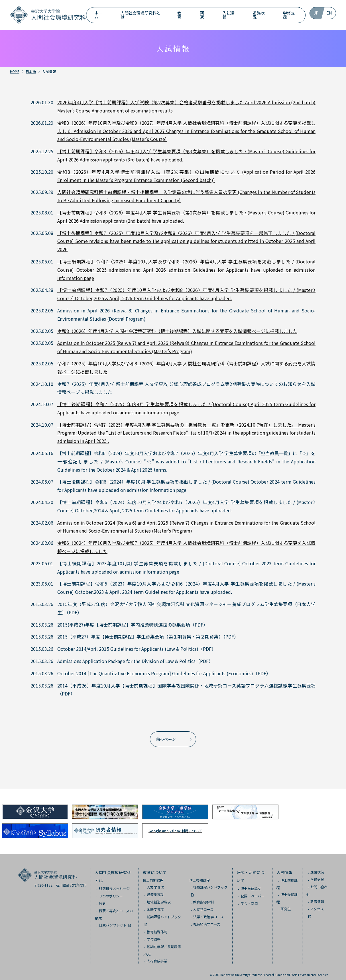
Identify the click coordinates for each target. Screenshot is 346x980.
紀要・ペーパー (253, 892)
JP (316, 13)
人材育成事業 (157, 957)
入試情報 (229, 15)
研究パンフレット (113, 921)
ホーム (98, 15)
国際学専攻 (155, 906)
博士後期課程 (200, 877)
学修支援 (289, 15)
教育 (179, 15)
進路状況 (259, 15)
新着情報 (317, 898)
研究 (202, 15)
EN (329, 13)
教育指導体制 (157, 928)
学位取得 (154, 936)
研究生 (286, 905)
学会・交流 (249, 900)
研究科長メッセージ (114, 885)
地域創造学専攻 (159, 898)
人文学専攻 (155, 884)
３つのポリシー (111, 892)
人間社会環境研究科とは (141, 15)
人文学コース (203, 906)
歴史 (102, 900)
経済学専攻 (155, 891)
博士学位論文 (251, 885)
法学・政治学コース (208, 913)
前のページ (166, 737)
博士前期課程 (153, 877)
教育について (155, 869)
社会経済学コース (207, 921)
